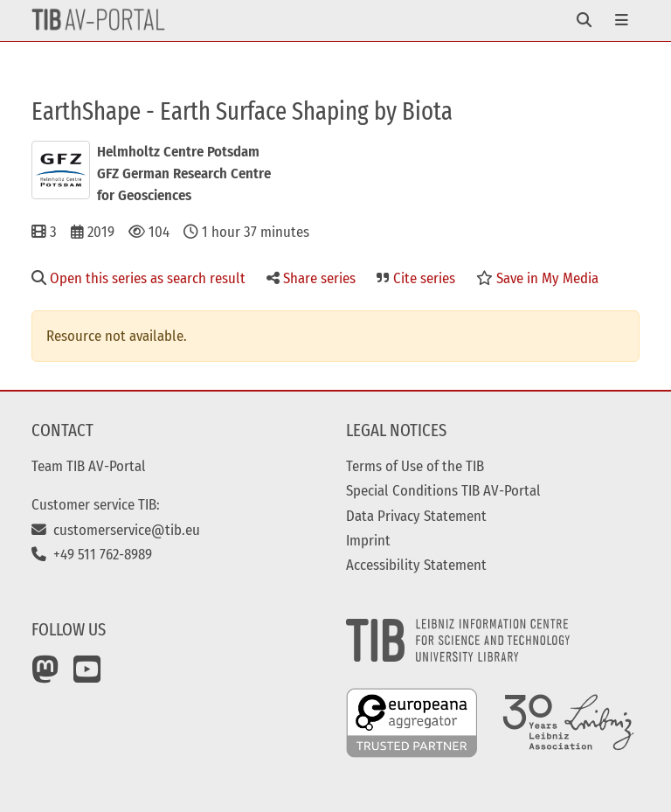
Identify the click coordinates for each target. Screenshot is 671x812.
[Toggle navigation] (584, 21)
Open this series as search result (138, 278)
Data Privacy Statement (416, 516)
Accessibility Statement (416, 565)
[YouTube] (87, 676)
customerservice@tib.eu (116, 530)
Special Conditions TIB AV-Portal (443, 490)
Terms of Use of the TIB (415, 466)
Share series (311, 278)
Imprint (368, 540)
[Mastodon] (45, 676)
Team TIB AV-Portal (89, 466)
